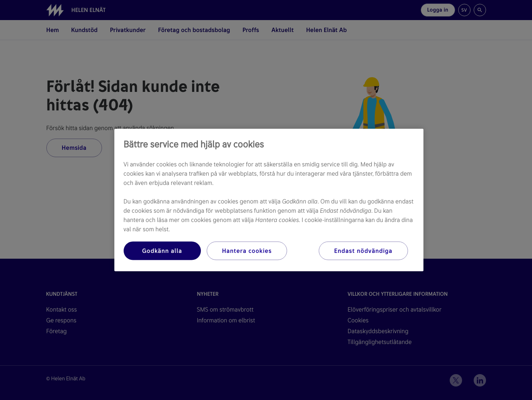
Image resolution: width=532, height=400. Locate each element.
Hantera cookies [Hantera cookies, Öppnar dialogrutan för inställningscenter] (247, 251)
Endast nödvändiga (363, 251)
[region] (269, 200)
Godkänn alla (162, 251)
